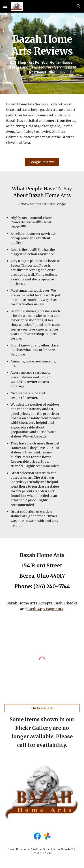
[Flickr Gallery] (42, 708)
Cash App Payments (45, 609)
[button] (5, 6)
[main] (42, 53)
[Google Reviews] (42, 162)
